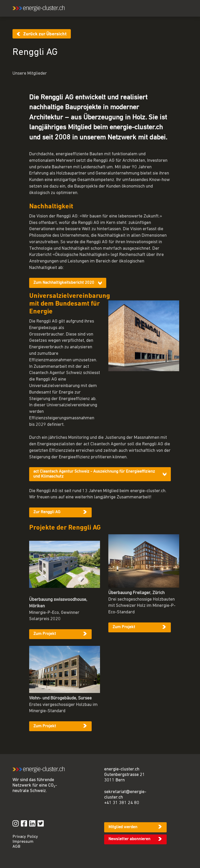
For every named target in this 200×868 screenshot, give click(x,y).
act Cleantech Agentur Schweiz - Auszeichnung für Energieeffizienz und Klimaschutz (94, 474)
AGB (16, 847)
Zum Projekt (45, 634)
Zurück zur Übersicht (45, 34)
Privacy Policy (25, 837)
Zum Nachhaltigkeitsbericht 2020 (64, 283)
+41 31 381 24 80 (122, 803)
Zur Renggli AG (47, 512)
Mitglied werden (123, 827)
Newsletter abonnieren (129, 839)
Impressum (23, 842)
